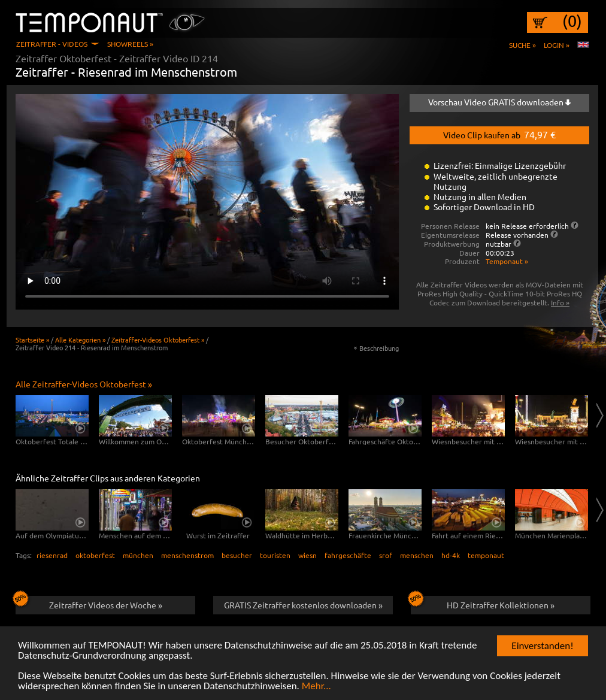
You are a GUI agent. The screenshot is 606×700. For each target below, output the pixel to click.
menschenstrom (187, 555)
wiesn (307, 555)
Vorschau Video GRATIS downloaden (499, 102)
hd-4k (451, 555)
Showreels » (130, 44)
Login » (557, 45)
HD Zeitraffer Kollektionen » (483, 603)
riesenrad (52, 555)
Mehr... (316, 687)
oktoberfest (95, 555)
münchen (138, 555)
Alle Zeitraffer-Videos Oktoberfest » (84, 384)
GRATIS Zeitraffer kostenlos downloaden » (303, 605)
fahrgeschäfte (348, 555)
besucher (237, 555)
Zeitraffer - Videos (52, 44)
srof (386, 555)
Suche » (522, 45)
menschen (417, 555)
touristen (275, 555)
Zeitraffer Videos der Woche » (89, 603)
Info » (560, 302)
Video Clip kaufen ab (499, 134)
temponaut (486, 555)
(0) (572, 21)
